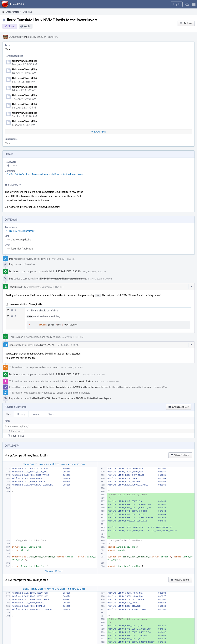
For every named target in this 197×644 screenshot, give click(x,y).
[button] (194, 4)
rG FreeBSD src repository (20, 231)
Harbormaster (17, 271)
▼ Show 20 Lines (76, 463)
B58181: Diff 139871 (68, 374)
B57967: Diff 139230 (68, 271)
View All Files (98, 132)
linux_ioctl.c (18, 435)
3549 (11, 316)
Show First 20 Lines (33, 463)
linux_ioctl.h (18, 430)
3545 (11, 310)
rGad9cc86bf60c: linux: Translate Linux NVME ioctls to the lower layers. (45, 174)
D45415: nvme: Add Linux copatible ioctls (63, 279)
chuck (14, 165)
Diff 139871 (47, 344)
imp (25, 37)
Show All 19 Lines (54, 570)
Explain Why (160, 386)
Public (27, 26)
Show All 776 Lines (55, 463)
